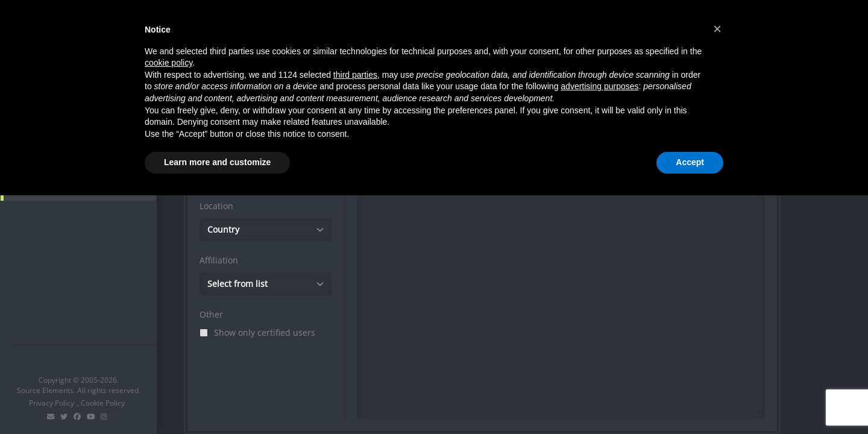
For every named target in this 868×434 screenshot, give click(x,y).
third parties (355, 75)
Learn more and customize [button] (217, 162)
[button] (717, 29)
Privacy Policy (52, 403)
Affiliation (219, 260)
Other (211, 314)
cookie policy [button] (168, 63)
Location (216, 206)
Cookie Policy (103, 403)
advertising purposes (599, 86)
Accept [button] (690, 162)
